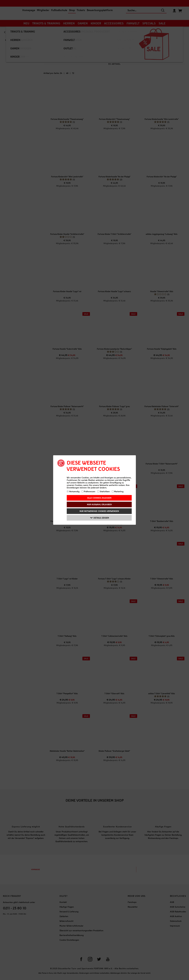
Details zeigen (100, 518)
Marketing (118, 491)
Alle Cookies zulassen (99, 498)
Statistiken (104, 491)
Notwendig (73, 491)
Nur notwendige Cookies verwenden (99, 511)
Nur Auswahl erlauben (99, 504)
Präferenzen (88, 491)
